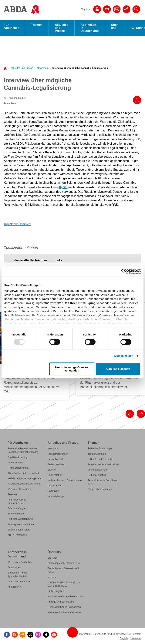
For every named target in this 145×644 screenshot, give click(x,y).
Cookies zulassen (118, 369)
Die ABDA (53, 558)
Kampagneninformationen (21, 524)
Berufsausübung (16, 514)
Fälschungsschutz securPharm (24, 484)
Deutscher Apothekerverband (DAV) (63, 570)
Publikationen (55, 486)
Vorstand (52, 577)
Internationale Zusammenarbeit (64, 612)
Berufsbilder (14, 568)
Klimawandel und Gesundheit (23, 473)
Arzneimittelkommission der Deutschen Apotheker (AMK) (23, 450)
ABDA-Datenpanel (17, 535)
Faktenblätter (55, 475)
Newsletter (136, 638)
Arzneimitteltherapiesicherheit (103, 464)
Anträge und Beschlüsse (61, 602)
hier (65, 187)
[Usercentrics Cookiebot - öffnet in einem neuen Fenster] (124, 271)
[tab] (30, 260)
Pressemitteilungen (58, 454)
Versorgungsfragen (98, 470)
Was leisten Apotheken (20, 562)
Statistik (52, 470)
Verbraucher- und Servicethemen (65, 480)
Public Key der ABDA (120, 634)
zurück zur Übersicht (18, 224)
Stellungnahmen (56, 464)
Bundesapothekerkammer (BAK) (65, 563)
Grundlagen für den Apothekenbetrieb (18, 575)
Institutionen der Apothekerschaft (65, 597)
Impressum (85, 634)
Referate (12, 494)
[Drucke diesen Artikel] (137, 100)
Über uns (114, 26)
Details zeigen (124, 356)
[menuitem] (21, 68)
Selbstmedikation (97, 475)
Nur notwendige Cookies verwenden (72, 369)
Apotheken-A (15, 587)
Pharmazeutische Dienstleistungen (17, 501)
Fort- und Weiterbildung (20, 519)
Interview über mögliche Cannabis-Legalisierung (80, 68)
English (124, 638)
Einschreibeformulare (19, 530)
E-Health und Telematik (100, 459)
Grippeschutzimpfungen (100, 489)
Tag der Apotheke (97, 454)
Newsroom (43, 68)
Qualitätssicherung (18, 457)
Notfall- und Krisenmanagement (25, 479)
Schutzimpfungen (17, 509)
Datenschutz (99, 634)
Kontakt (137, 634)
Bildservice (53, 491)
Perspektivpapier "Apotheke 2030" (102, 482)
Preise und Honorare (19, 581)
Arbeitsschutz (15, 462)
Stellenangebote (56, 591)
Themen (37, 25)
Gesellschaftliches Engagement (64, 607)
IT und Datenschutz (18, 468)
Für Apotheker (11, 26)
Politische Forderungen (100, 449)
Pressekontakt (55, 459)
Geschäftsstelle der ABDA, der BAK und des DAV (64, 584)
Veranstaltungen (56, 496)
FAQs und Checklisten (19, 489)
